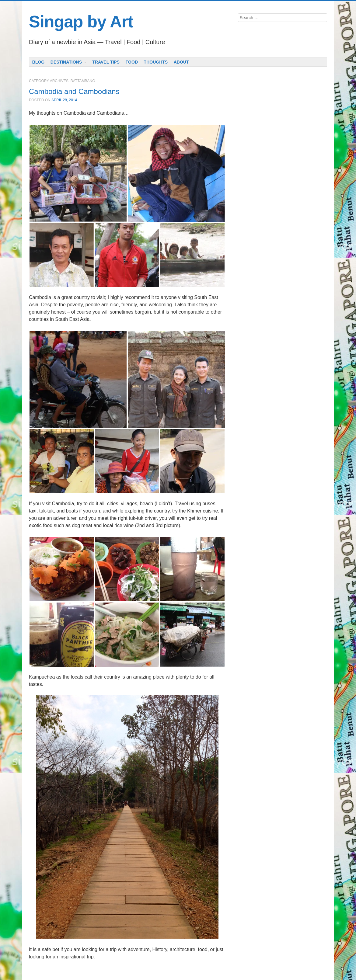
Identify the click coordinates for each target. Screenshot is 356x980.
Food (132, 62)
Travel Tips (106, 62)
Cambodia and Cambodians (74, 91)
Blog (38, 62)
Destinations (66, 62)
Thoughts (156, 62)
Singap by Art (81, 22)
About (181, 62)
